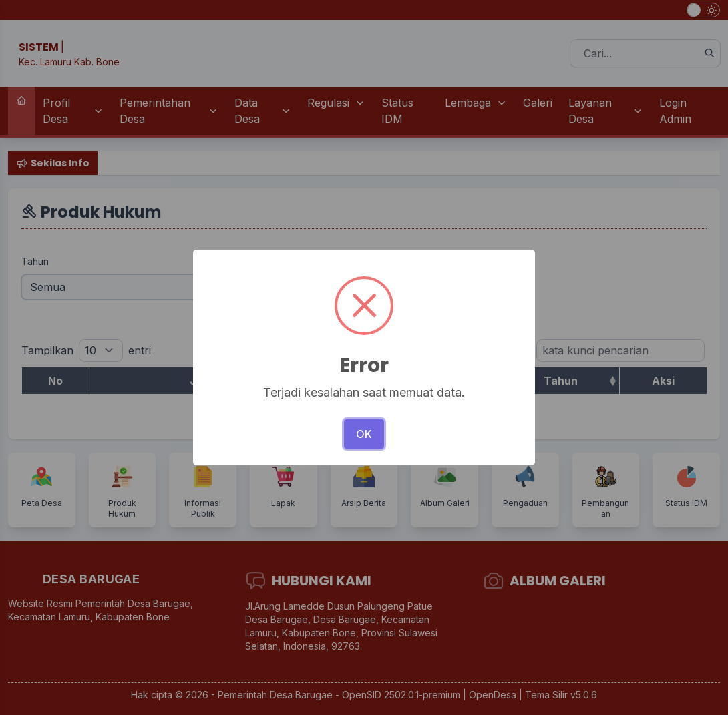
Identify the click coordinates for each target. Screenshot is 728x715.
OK (364, 434)
